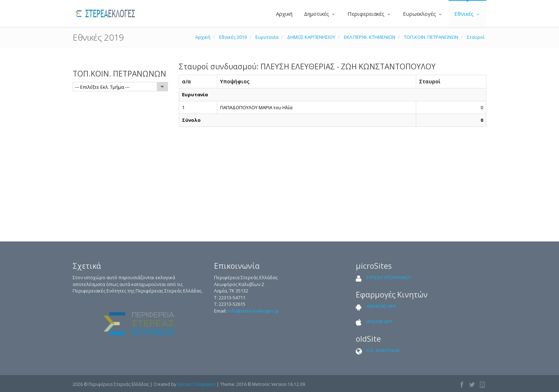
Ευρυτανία (267, 37)
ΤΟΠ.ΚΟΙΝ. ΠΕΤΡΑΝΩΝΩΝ (431, 37)
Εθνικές (467, 14)
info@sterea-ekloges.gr (253, 311)
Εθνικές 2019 (233, 37)
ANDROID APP (381, 306)
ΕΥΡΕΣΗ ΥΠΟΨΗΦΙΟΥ (389, 277)
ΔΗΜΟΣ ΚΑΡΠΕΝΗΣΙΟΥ (311, 37)
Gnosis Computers (196, 384)
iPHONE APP (380, 322)
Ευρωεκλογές (423, 14)
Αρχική (283, 14)
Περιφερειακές (369, 14)
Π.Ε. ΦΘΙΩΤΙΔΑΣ (383, 350)
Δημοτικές (320, 14)
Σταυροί (476, 37)
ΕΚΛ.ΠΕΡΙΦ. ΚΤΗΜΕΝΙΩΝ (370, 37)
